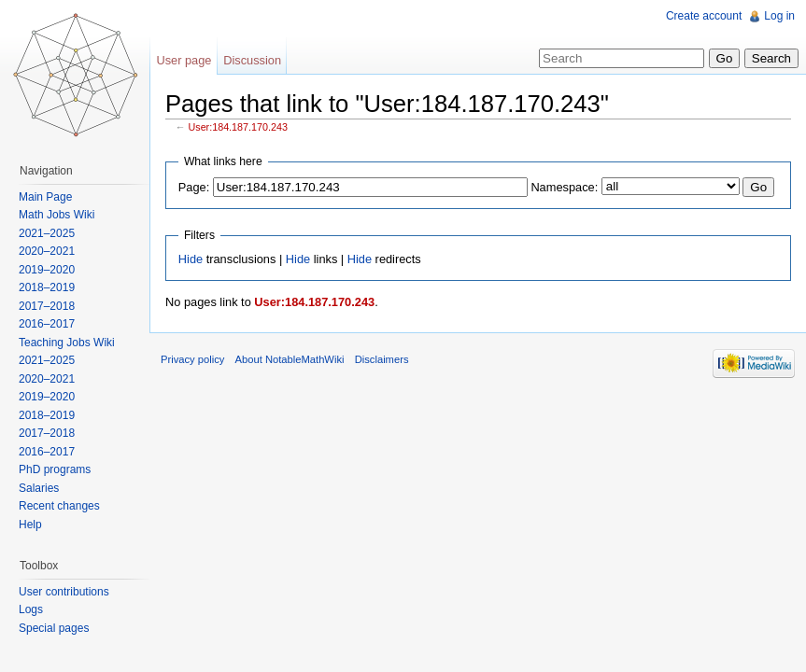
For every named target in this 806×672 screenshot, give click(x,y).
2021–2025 (47, 233)
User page (184, 60)
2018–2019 (47, 287)
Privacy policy (192, 359)
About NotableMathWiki (290, 359)
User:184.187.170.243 (238, 127)
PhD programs (55, 469)
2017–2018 (47, 306)
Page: (194, 187)
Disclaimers (382, 359)
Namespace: (564, 187)
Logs (31, 609)
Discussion (252, 60)
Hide (191, 259)
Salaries (39, 488)
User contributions (64, 592)
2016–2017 (47, 324)
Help (30, 525)
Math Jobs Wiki (57, 215)
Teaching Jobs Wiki (67, 343)
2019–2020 (47, 270)
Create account (704, 16)
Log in (779, 16)
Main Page (45, 197)
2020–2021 (47, 251)
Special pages (54, 628)
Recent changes (59, 506)
